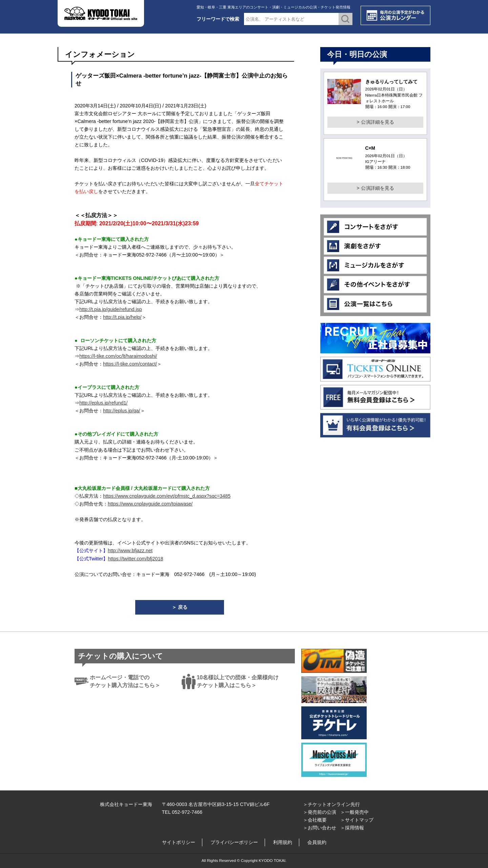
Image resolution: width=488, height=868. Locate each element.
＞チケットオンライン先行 (331, 804)
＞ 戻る (180, 607)
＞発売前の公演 (320, 812)
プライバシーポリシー (234, 842)
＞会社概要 (315, 820)
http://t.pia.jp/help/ (122, 317)
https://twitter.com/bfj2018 (135, 559)
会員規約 (317, 842)
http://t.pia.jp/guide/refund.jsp (111, 309)
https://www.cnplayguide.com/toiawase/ (150, 504)
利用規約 (283, 842)
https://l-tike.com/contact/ (130, 364)
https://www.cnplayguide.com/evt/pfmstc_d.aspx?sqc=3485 (167, 496)
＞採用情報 (352, 828)
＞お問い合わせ (320, 828)
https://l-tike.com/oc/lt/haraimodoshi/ (118, 356)
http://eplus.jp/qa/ (122, 411)
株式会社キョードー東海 (126, 804)
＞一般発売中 (354, 812)
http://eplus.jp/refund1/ (103, 403)
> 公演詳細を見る (375, 122)
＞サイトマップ (357, 820)
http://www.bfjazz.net (130, 551)
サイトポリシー (179, 842)
